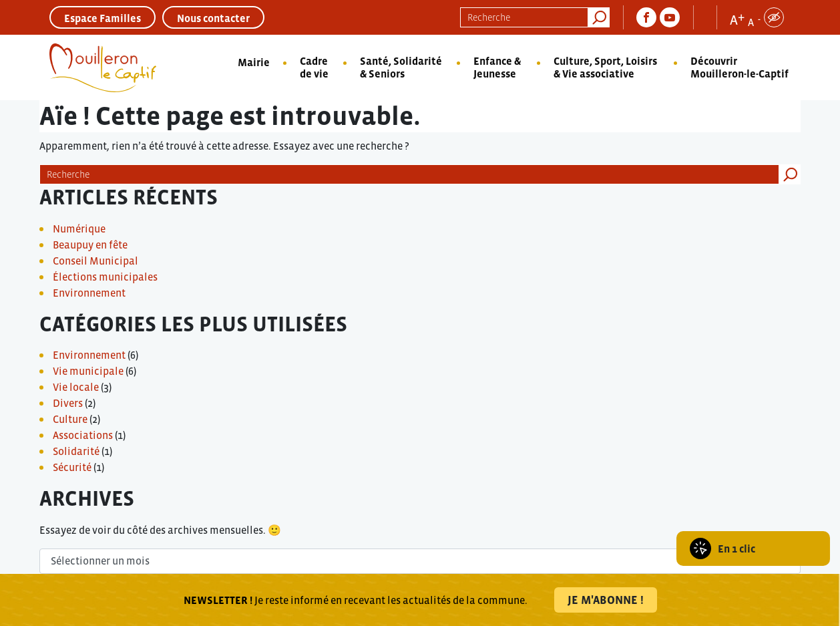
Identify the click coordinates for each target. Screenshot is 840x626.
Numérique (79, 228)
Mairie (254, 62)
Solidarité (76, 451)
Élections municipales (105, 277)
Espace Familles (102, 18)
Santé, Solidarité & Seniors (401, 67)
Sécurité (72, 467)
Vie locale (76, 387)
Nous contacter (213, 18)
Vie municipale (88, 371)
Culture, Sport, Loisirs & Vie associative (605, 67)
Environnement (89, 293)
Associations (83, 435)
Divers (68, 403)
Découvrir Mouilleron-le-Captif (740, 67)
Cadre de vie (314, 67)
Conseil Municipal (95, 261)
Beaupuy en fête (90, 245)
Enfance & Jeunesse (497, 67)
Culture (70, 419)
